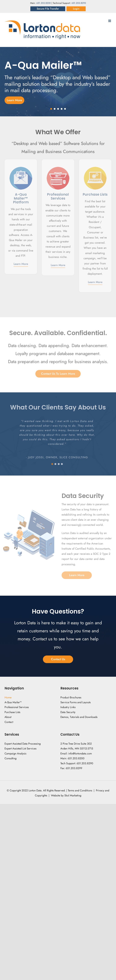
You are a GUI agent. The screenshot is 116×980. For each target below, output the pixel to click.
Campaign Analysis (15, 754)
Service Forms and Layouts (76, 702)
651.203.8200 (44, 3)
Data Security (68, 712)
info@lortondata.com (80, 754)
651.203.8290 (79, 3)
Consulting (10, 758)
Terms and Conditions (80, 790)
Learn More (21, 262)
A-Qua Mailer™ (13, 702)
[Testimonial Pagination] (50, 464)
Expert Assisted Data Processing (23, 744)
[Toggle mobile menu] (110, 21)
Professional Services (17, 707)
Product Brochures (71, 697)
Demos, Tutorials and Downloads (79, 717)
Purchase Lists (12, 712)
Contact (9, 722)
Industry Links (68, 707)
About (8, 717)
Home (8, 697)
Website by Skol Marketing (66, 795)
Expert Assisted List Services (20, 749)
